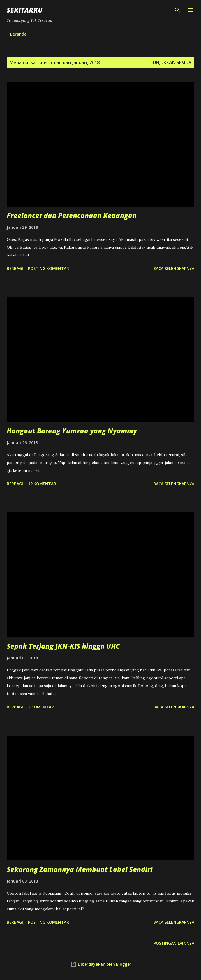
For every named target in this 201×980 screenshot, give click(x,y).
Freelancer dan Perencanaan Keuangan (72, 215)
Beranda (18, 34)
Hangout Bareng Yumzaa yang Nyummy (72, 431)
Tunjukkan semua (171, 62)
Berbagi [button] (15, 268)
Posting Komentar (48, 268)
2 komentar (41, 707)
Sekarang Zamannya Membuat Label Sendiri (80, 869)
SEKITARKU (25, 10)
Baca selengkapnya (174, 268)
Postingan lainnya (174, 943)
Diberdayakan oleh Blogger (101, 964)
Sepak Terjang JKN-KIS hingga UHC (63, 646)
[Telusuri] (177, 10)
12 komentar (42, 484)
